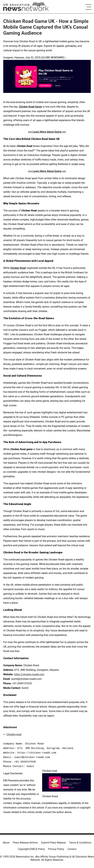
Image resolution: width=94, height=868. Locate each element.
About (6, 843)
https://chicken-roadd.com (29, 674)
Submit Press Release (53, 843)
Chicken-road (14, 734)
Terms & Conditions (80, 843)
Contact (72, 849)
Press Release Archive (25, 843)
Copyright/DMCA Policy (31, 849)
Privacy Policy (56, 849)
